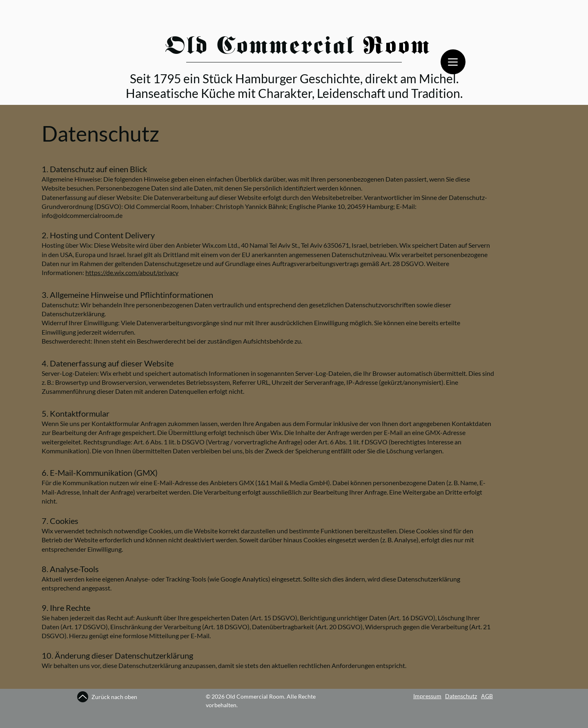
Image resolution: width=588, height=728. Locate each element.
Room (397, 48)
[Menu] (453, 62)
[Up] (83, 697)
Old (187, 48)
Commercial (290, 48)
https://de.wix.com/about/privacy (132, 272)
